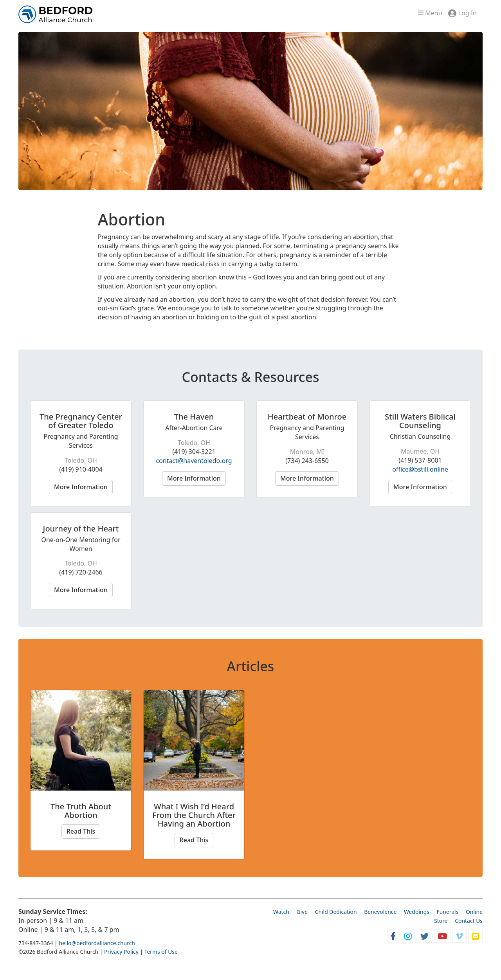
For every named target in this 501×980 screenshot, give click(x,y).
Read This (81, 831)
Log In (468, 13)
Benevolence (380, 912)
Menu (430, 13)
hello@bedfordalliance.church (97, 943)
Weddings (417, 912)
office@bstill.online (420, 469)
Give (302, 912)
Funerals (448, 912)
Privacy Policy (121, 952)
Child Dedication (336, 912)
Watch (281, 912)
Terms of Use (161, 952)
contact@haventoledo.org (194, 461)
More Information (81, 487)
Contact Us (469, 921)
